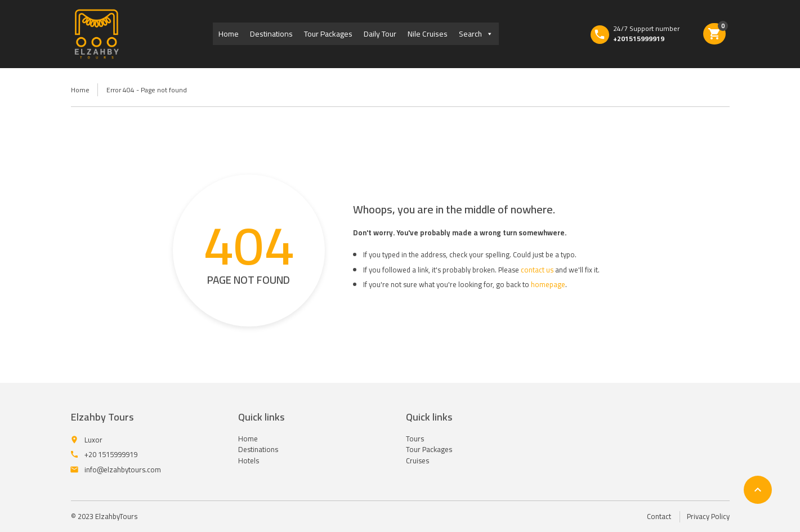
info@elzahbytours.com (123, 470)
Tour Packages (328, 34)
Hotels (249, 461)
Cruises (417, 461)
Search (476, 34)
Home (229, 34)
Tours (415, 439)
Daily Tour (380, 34)
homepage (548, 284)
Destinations (271, 34)
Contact (659, 516)
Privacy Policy (708, 516)
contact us (537, 270)
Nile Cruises (428, 34)
